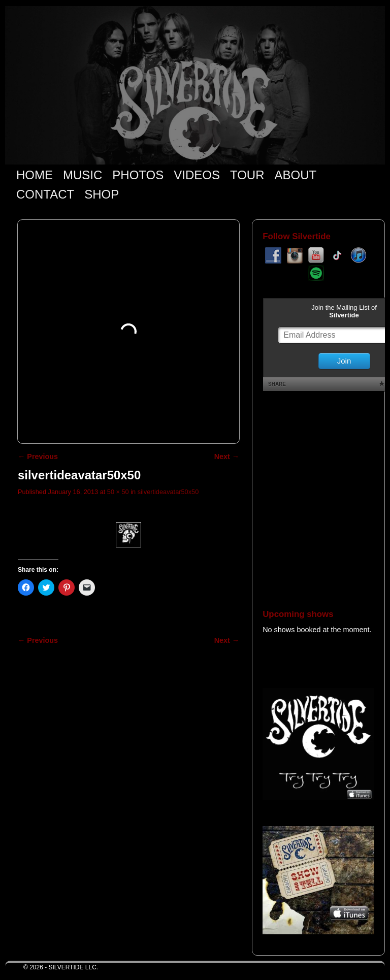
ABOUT (296, 175)
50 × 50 (118, 492)
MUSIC (83, 175)
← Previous (38, 456)
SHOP (102, 194)
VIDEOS (197, 175)
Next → (227, 456)
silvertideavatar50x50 (168, 492)
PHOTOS (138, 175)
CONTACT (45, 194)
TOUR (247, 175)
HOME (35, 175)
